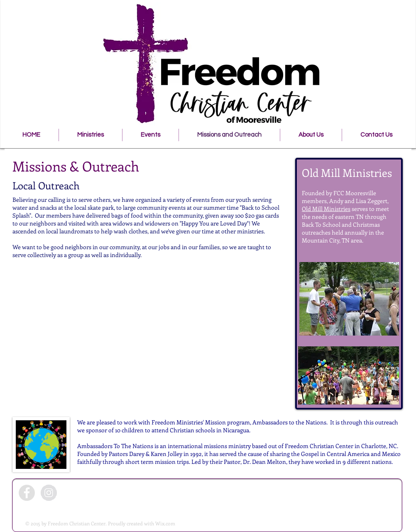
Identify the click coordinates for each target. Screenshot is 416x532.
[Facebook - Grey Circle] (27, 493)
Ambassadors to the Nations (289, 422)
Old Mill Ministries (326, 209)
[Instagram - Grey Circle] (49, 493)
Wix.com (165, 523)
